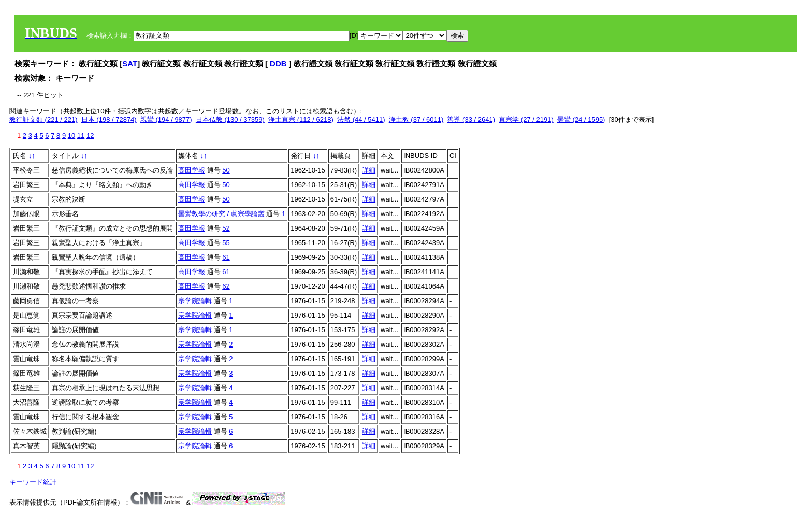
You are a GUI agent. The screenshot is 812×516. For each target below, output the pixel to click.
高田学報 (192, 170)
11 (81, 135)
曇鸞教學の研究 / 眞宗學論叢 (221, 214)
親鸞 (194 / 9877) (166, 119)
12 (90, 135)
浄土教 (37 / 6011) (416, 119)
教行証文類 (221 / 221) (44, 119)
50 (226, 170)
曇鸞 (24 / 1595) (581, 119)
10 (71, 135)
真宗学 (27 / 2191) (526, 119)
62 (226, 286)
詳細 (369, 170)
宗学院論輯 (195, 301)
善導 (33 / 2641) (471, 119)
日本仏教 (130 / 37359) (230, 119)
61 (226, 257)
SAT (130, 63)
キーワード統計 (33, 482)
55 (226, 243)
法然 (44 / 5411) (361, 119)
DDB (279, 63)
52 (226, 228)
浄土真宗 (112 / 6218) (301, 119)
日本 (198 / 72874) (109, 119)
